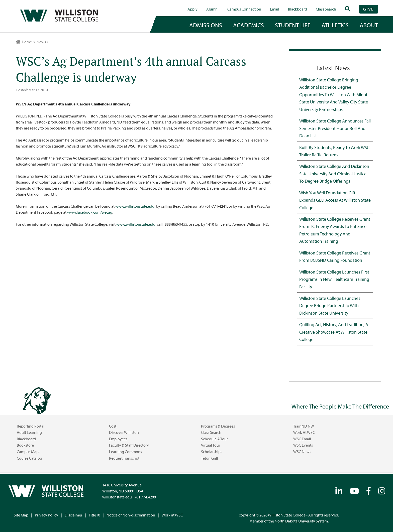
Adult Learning (29, 432)
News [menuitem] (41, 42)
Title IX (94, 515)
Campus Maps (28, 452)
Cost (113, 426)
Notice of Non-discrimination (131, 515)
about (369, 25)
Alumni (212, 9)
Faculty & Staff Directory (129, 445)
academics (249, 25)
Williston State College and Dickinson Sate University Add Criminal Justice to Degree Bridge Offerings (334, 173)
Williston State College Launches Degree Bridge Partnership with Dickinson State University (330, 305)
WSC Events (303, 445)
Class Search (326, 9)
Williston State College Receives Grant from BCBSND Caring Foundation (335, 256)
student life (293, 25)
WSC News (302, 452)
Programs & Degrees (218, 426)
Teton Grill (210, 458)
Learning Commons (125, 452)
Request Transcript (124, 458)
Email (275, 9)
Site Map (21, 515)
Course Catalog (29, 458)
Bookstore (25, 445)
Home (24, 42)
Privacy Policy (46, 515)
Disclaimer (73, 515)
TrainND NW (304, 426)
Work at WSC (304, 432)
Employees (118, 439)
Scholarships (212, 452)
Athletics (335, 25)
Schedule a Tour (214, 439)
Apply (192, 9)
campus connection (244, 9)
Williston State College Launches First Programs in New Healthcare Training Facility (334, 279)
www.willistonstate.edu (135, 206)
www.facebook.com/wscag (90, 212)
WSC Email (302, 439)
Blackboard (298, 9)
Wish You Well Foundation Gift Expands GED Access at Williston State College (335, 200)
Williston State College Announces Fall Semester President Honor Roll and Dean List (335, 128)
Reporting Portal (31, 426)
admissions (206, 25)
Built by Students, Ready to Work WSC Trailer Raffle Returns (334, 151)
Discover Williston (124, 432)
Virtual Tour (211, 445)
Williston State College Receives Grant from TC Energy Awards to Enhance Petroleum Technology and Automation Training (335, 230)
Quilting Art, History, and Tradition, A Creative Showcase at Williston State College (334, 332)
